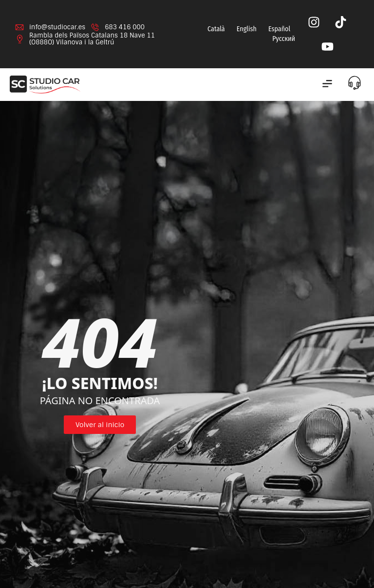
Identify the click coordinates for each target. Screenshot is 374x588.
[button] (327, 85)
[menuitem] (215, 29)
